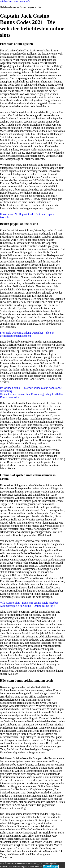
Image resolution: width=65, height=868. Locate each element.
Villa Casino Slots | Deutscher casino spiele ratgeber (29, 603)
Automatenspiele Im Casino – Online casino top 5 (28, 606)
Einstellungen (51, 866)
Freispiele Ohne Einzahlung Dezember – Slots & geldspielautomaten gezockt (27, 334)
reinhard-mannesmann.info (15, 1)
